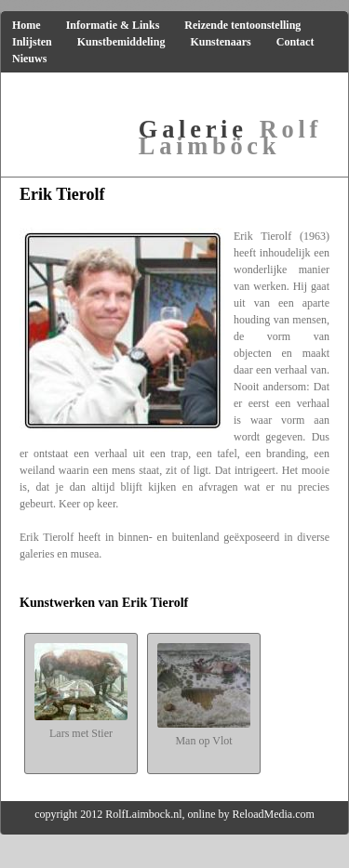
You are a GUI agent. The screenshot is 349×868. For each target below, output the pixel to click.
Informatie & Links (113, 25)
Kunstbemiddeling (121, 42)
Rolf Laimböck (230, 138)
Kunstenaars (220, 42)
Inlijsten (32, 42)
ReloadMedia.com (274, 814)
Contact (295, 42)
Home (27, 25)
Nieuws (29, 59)
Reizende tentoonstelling (242, 25)
